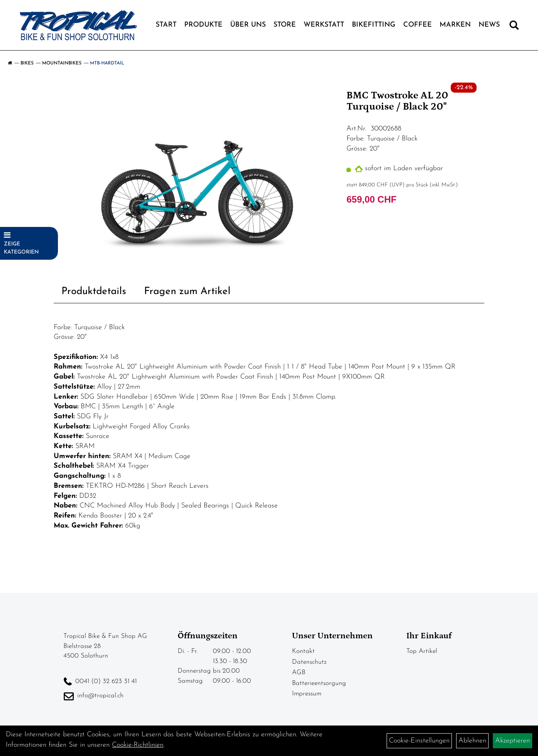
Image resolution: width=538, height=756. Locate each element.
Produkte (203, 25)
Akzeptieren (513, 741)
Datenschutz (309, 662)
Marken (455, 25)
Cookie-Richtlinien (138, 745)
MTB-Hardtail (107, 63)
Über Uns (248, 25)
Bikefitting (374, 25)
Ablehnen (472, 741)
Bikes (27, 63)
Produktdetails (94, 292)
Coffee (418, 25)
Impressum (307, 694)
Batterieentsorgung (319, 683)
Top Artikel (422, 651)
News (489, 25)
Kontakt (303, 651)
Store (285, 25)
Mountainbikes (62, 63)
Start (166, 25)
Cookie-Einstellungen (419, 741)
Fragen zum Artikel (187, 292)
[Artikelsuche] (514, 27)
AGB (299, 672)
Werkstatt (324, 25)
